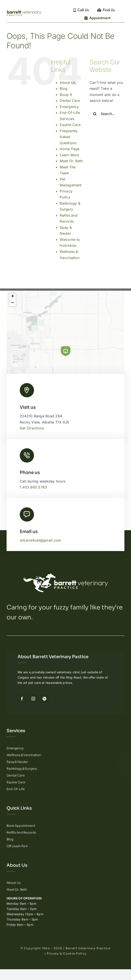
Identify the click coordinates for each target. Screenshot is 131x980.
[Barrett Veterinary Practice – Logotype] (24, 11)
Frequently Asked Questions (69, 137)
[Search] (95, 114)
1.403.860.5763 (33, 487)
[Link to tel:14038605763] (27, 455)
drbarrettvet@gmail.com (40, 540)
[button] (66, 351)
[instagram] (33, 699)
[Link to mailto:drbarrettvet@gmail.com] (27, 514)
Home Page (70, 149)
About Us (68, 83)
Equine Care (70, 125)
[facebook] (22, 699)
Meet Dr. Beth (71, 161)
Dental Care (70, 101)
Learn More (69, 155)
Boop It (66, 95)
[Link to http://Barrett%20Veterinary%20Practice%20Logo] (27, 390)
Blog (64, 88)
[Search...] (107, 114)
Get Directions (32, 428)
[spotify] (44, 699)
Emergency (69, 107)
